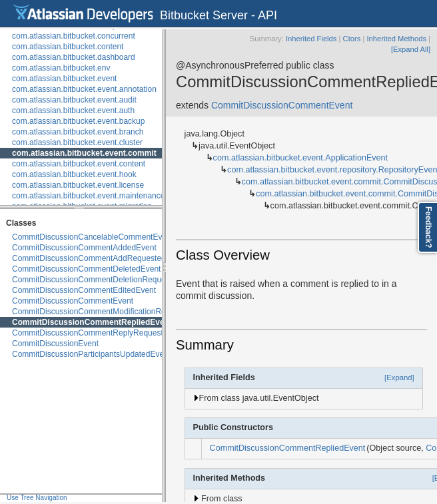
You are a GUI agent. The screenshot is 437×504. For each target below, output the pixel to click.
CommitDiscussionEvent (55, 344)
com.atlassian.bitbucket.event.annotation (84, 89)
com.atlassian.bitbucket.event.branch (78, 132)
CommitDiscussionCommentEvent (73, 301)
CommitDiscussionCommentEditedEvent (84, 290)
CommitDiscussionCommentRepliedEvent (92, 322)
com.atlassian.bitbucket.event (64, 79)
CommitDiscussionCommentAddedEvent (84, 248)
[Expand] (399, 378)
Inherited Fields (311, 39)
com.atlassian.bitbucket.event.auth (73, 111)
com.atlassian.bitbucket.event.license (78, 185)
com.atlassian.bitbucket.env (61, 68)
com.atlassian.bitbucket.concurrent (74, 36)
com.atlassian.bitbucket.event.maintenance (88, 196)
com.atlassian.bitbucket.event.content (79, 164)
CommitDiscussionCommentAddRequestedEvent (99, 258)
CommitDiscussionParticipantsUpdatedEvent (91, 354)
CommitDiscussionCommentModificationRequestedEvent (113, 312)
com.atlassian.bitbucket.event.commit (84, 153)
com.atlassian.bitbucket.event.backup (78, 121)
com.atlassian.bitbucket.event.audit (74, 100)
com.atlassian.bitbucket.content (68, 47)
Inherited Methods (396, 39)
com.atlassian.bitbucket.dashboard (74, 57)
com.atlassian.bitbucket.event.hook (74, 174)
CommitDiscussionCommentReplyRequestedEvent (102, 333)
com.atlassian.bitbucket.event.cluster (77, 142)
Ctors (352, 39)
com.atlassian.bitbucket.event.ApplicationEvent (301, 158)
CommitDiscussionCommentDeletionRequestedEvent (107, 280)
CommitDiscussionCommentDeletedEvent (86, 269)
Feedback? (428, 227)
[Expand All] (411, 49)
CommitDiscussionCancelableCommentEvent (93, 237)
